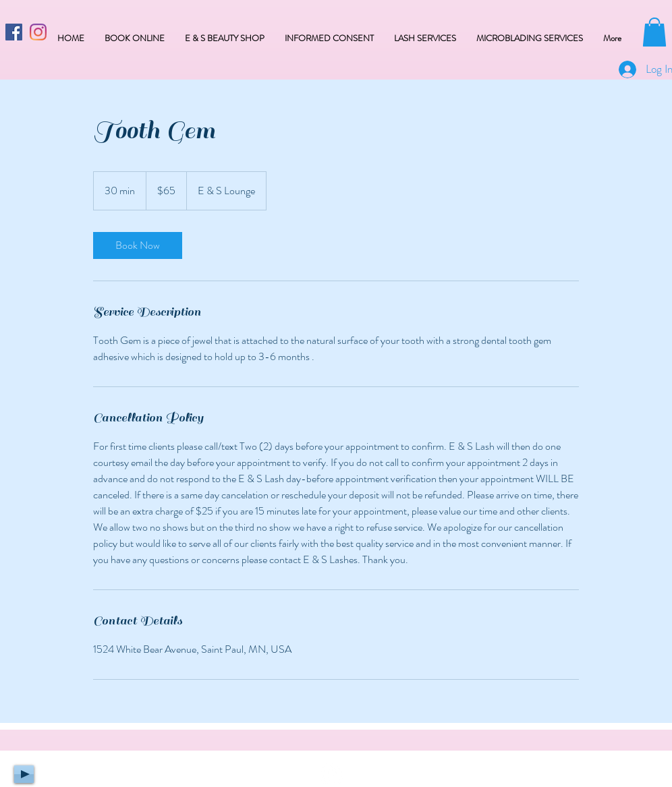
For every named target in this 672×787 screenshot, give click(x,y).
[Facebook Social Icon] (14, 32)
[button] (654, 32)
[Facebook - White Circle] (332, 775)
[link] (138, 245)
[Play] (24, 774)
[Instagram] (38, 32)
